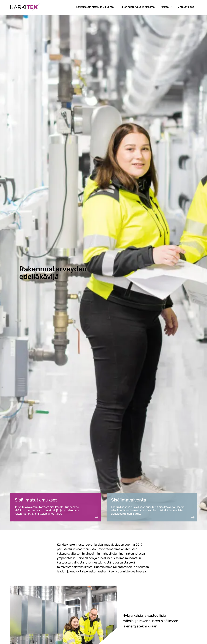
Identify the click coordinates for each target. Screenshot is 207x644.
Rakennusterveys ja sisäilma (137, 7)
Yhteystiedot (186, 7)
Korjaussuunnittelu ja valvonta (95, 7)
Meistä (166, 7)
